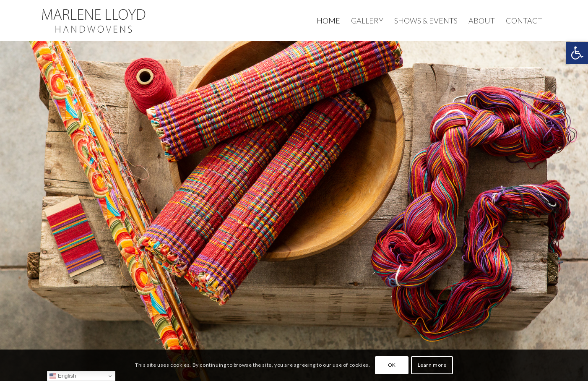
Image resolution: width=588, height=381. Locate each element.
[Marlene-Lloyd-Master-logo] (93, 21)
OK (392, 365)
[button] (577, 53)
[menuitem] (328, 21)
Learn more (432, 365)
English (63, 376)
